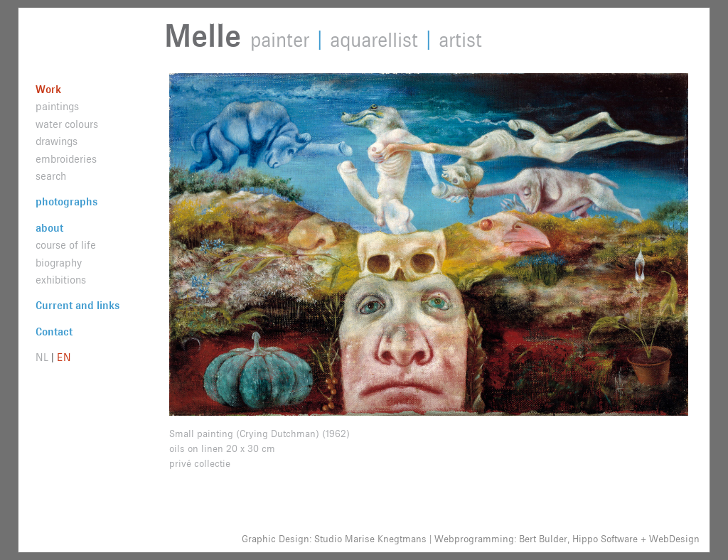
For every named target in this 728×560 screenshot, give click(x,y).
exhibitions (61, 280)
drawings (57, 142)
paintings (57, 107)
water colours (67, 125)
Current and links (77, 306)
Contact (54, 332)
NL (42, 358)
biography (59, 263)
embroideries (66, 160)
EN (64, 358)
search (51, 177)
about (49, 228)
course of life (66, 246)
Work (48, 90)
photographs (66, 202)
